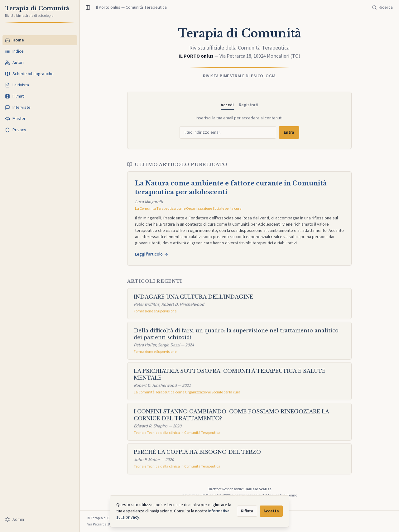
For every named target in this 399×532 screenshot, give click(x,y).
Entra (289, 132)
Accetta (271, 511)
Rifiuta (247, 511)
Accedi (227, 105)
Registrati (249, 105)
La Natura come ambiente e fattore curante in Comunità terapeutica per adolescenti (231, 188)
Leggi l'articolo (152, 254)
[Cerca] (382, 7)
